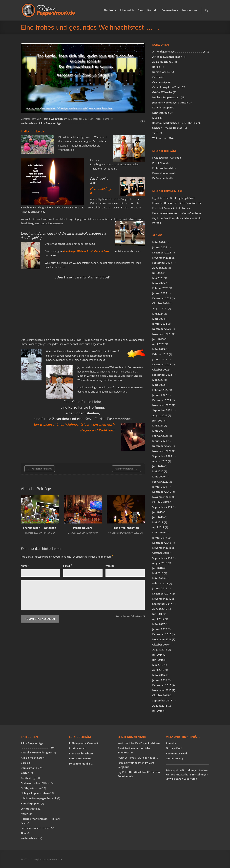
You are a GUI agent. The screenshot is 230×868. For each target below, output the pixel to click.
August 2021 (160, 415)
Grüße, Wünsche (162, 92)
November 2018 (162, 548)
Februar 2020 (160, 482)
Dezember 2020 (162, 446)
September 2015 (162, 700)
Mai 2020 (158, 471)
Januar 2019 (160, 538)
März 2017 (159, 624)
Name (24, 566)
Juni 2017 (158, 614)
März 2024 (159, 319)
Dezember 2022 (162, 364)
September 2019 (162, 507)
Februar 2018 (160, 583)
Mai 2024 (158, 314)
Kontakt (153, 10)
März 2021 (159, 431)
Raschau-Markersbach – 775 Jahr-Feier (175, 123)
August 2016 (160, 649)
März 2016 (159, 675)
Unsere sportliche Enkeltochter (183, 203)
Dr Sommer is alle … (164, 178)
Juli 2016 (157, 655)
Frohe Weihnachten (126, 528)
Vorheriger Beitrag (39, 469)
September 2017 (162, 604)
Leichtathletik (161, 113)
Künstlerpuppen (162, 107)
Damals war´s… (161, 72)
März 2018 (159, 578)
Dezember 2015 (162, 685)
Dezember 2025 (162, 252)
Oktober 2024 (161, 303)
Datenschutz (170, 10)
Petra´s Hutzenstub (164, 173)
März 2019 (159, 532)
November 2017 (162, 599)
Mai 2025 (158, 278)
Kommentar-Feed (176, 753)
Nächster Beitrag (126, 469)
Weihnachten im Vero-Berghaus (182, 213)
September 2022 (162, 375)
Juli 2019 (157, 512)
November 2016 (162, 639)
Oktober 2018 (161, 553)
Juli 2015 (157, 711)
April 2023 (158, 344)
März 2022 (159, 385)
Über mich (127, 10)
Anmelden (172, 743)
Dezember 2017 (162, 594)
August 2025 (160, 268)
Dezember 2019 (162, 492)
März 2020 (159, 476)
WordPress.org (174, 758)
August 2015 (160, 706)
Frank (156, 203)
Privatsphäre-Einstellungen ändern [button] (187, 770)
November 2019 (162, 497)
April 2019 (158, 527)
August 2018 (160, 563)
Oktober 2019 (161, 502)
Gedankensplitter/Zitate (167, 87)
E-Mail (67, 566)
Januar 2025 (160, 293)
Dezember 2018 (162, 543)
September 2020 (162, 456)
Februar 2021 (160, 436)
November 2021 (162, 405)
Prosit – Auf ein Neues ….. (179, 208)
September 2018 (162, 558)
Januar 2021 (160, 441)
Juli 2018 (157, 568)
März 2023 (159, 349)
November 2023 (162, 334)
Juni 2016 (158, 660)
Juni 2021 (158, 421)
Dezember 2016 (162, 634)
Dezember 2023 (162, 329)
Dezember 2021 (162, 400)
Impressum (190, 10)
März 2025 (159, 283)
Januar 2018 (160, 588)
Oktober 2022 (161, 370)
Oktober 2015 (161, 695)
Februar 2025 (160, 288)
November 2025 (162, 258)
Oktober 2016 (161, 645)
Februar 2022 (160, 390)
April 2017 (158, 619)
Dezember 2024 (162, 298)
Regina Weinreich (52, 119)
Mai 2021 (158, 425)
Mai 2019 (158, 522)
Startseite (110, 10)
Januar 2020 (160, 487)
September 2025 (162, 263)
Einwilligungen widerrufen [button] (181, 779)
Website (110, 566)
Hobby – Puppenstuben (166, 97)
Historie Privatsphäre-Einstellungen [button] (187, 774)
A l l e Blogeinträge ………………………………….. (64, 123)
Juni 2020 (158, 466)
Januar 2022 (160, 395)
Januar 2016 (160, 680)
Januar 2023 (160, 359)
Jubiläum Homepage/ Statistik (170, 102)
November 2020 (162, 451)
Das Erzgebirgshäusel (183, 198)
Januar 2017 (160, 629)
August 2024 (160, 308)
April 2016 (158, 670)
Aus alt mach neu (163, 62)
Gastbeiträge (160, 82)
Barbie (156, 67)
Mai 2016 (158, 665)
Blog (141, 10)
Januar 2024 (160, 324)
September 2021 (162, 410)
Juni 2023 (158, 339)
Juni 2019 (158, 517)
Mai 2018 (158, 573)
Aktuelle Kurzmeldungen (167, 57)
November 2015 (162, 690)
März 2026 (159, 242)
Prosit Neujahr (83, 528)
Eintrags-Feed (174, 748)
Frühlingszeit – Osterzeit (40, 528)
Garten (157, 77)
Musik (156, 118)
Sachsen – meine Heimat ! (168, 128)
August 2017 (160, 609)
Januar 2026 (160, 247)
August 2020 (160, 461)
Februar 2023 (160, 354)
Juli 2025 (157, 273)
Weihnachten (29, 123)
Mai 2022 (158, 380)
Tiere (155, 133)
